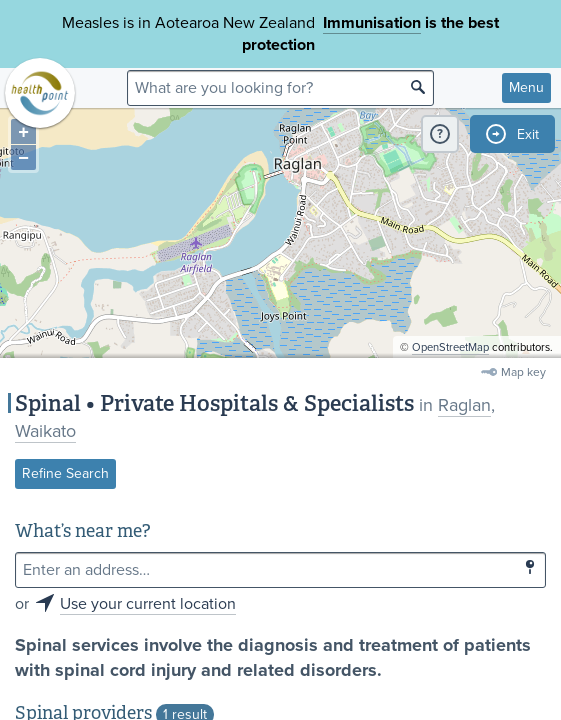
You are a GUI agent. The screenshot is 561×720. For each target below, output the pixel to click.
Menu (526, 87)
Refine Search (65, 473)
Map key (523, 372)
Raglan (464, 405)
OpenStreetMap (450, 347)
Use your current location (148, 604)
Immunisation (372, 23)
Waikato (45, 431)
